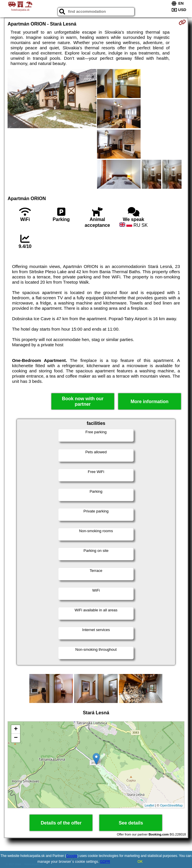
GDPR (105, 862)
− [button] (16, 738)
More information (149, 402)
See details (131, 823)
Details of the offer (61, 823)
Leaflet (149, 805)
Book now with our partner (83, 401)
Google (72, 856)
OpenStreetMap (171, 805)
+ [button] (16, 729)
